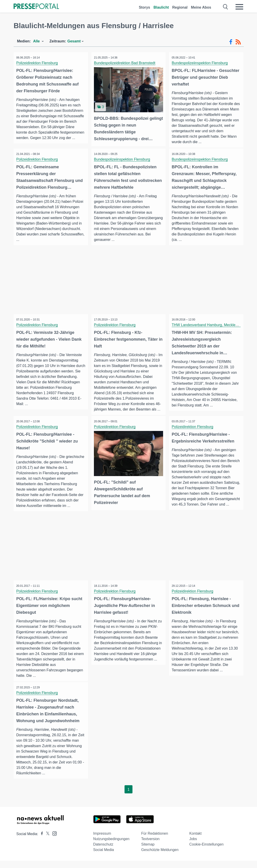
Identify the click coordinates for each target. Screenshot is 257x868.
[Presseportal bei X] (46, 841)
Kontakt (195, 841)
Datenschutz (103, 852)
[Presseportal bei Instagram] (53, 840)
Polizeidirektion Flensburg (38, 63)
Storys (144, 7)
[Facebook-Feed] (231, 42)
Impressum (102, 841)
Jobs (193, 846)
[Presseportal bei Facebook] (41, 841)
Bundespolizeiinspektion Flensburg (200, 63)
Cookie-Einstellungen (206, 852)
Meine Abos (201, 7)
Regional (180, 7)
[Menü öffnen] (239, 7)
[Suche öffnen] (226, 7)
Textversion (151, 846)
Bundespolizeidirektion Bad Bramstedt (125, 63)
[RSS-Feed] (238, 42)
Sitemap (148, 852)
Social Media (104, 857)
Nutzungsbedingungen (111, 846)
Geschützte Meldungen (160, 857)
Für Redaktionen (155, 841)
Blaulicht (161, 7)
